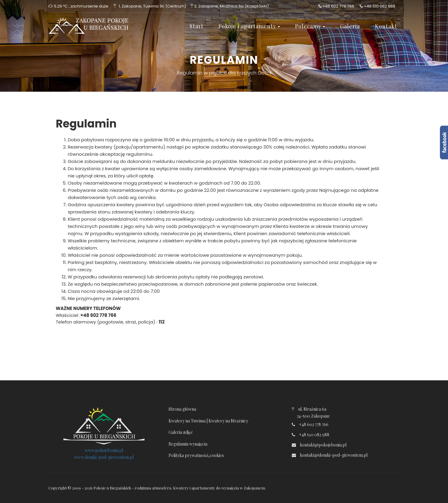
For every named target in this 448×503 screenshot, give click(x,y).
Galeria (350, 26)
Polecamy (310, 26)
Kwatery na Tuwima (187, 421)
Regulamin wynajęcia (188, 444)
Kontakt (386, 26)
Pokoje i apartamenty (249, 26)
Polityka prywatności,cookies (196, 455)
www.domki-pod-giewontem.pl (104, 457)
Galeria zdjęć (181, 432)
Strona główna (182, 409)
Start (197, 26)
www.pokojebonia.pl (104, 450)
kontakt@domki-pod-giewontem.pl (334, 455)
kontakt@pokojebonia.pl (323, 445)
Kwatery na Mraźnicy (228, 421)
